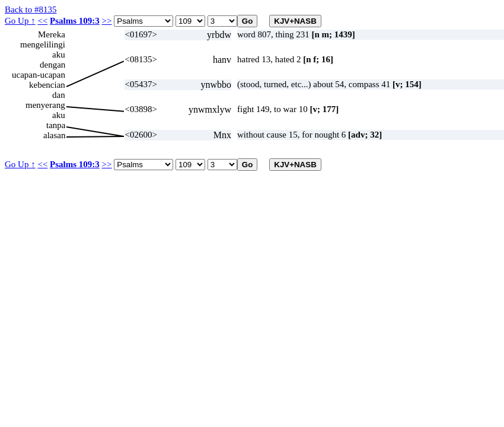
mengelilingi (43, 44)
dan (59, 95)
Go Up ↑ (20, 21)
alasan (54, 135)
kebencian (47, 85)
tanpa (56, 125)
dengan (52, 65)
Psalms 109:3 (75, 21)
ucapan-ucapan (39, 75)
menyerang (45, 105)
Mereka (52, 34)
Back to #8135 (31, 9)
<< (42, 21)
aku (59, 55)
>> (107, 21)
